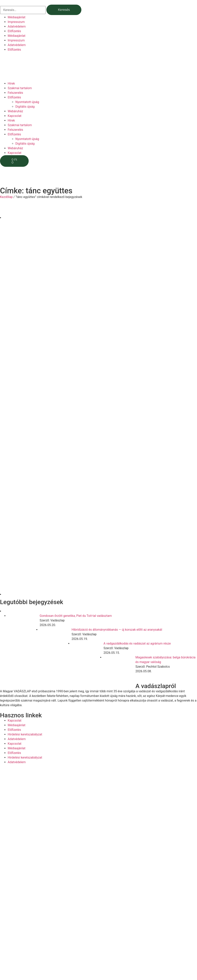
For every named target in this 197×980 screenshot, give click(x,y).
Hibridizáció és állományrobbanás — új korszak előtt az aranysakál (117, 630)
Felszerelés (15, 93)
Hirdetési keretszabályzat (25, 734)
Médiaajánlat (17, 17)
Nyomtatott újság (27, 102)
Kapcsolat (15, 116)
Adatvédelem (17, 26)
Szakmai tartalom (20, 88)
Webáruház (15, 111)
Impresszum (16, 22)
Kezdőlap (6, 197)
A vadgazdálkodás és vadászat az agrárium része (137, 643)
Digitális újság (25, 107)
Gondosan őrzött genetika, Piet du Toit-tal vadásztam (76, 616)
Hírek (11, 83)
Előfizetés (14, 31)
